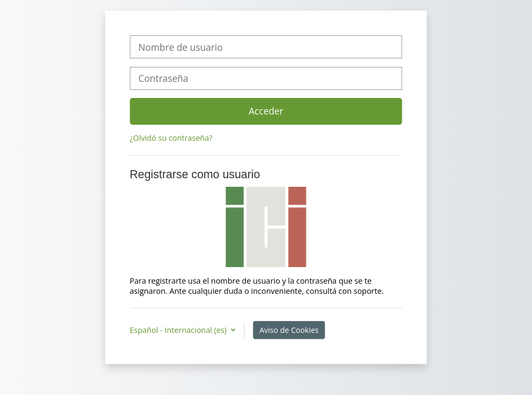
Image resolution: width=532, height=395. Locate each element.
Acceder (266, 111)
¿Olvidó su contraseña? (171, 138)
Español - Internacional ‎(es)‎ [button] (179, 330)
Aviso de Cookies (289, 330)
